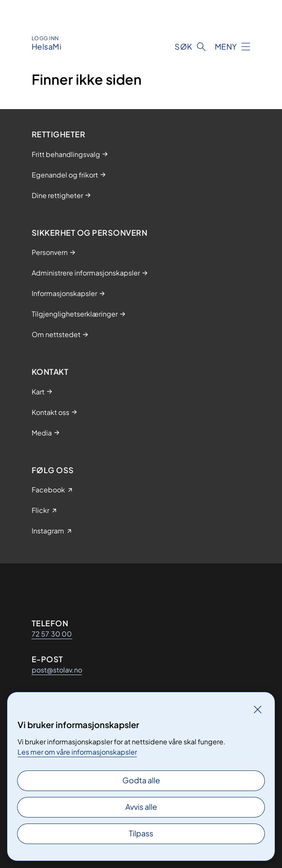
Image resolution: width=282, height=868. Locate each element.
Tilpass (141, 833)
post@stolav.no (57, 670)
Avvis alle (141, 807)
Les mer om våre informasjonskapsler (77, 752)
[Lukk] (258, 709)
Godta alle (141, 780)
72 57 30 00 (52, 634)
